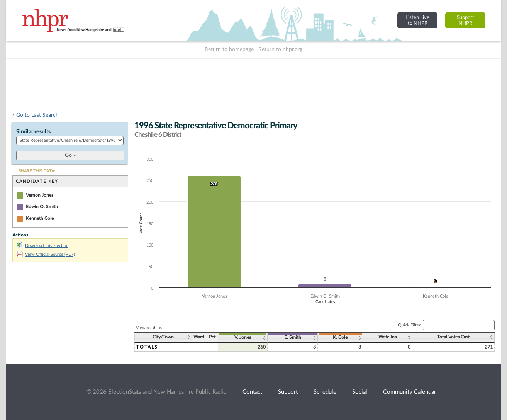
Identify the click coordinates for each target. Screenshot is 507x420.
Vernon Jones (40, 195)
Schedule (325, 392)
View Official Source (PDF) (46, 254)
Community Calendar (409, 392)
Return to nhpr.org (280, 49)
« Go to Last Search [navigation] (36, 115)
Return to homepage (229, 49)
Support (288, 392)
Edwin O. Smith (42, 207)
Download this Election (42, 246)
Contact (252, 392)
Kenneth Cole (40, 218)
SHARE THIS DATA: (37, 171)
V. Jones (243, 337)
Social (360, 392)
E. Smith (293, 337)
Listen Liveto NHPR (417, 20)
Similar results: (34, 132)
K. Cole (340, 337)
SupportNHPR (465, 20)
